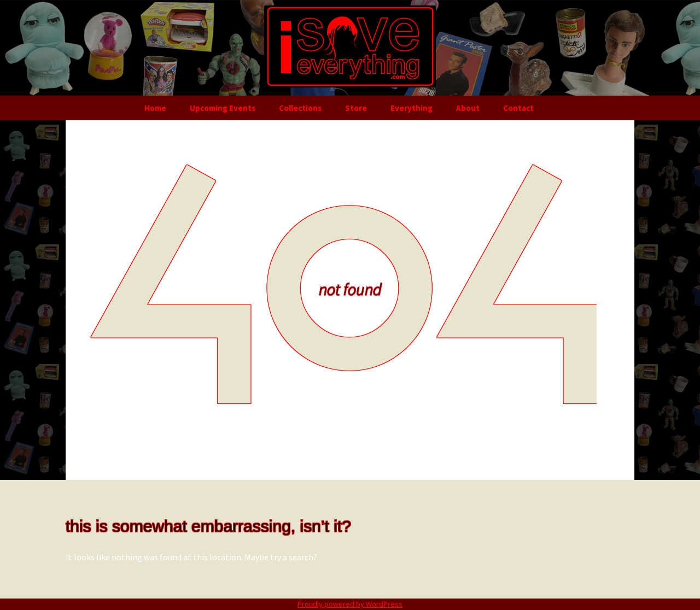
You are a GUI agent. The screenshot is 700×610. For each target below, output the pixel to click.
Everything (412, 108)
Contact (518, 108)
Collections (300, 108)
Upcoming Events (223, 108)
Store (356, 108)
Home (155, 108)
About (468, 108)
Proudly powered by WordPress (350, 604)
